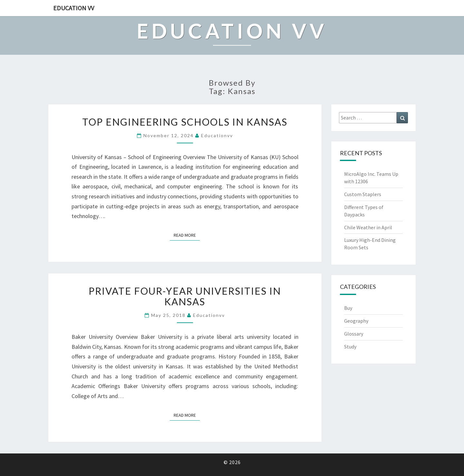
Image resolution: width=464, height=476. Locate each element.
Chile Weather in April (368, 227)
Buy (348, 308)
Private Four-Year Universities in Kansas (185, 296)
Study (350, 347)
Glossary (354, 334)
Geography (356, 321)
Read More (187, 235)
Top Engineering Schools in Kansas (185, 122)
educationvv (217, 135)
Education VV (74, 8)
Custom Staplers (363, 194)
